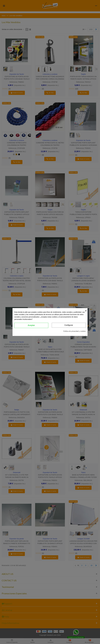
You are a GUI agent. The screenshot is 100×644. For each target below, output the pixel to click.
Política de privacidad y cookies (74, 331)
